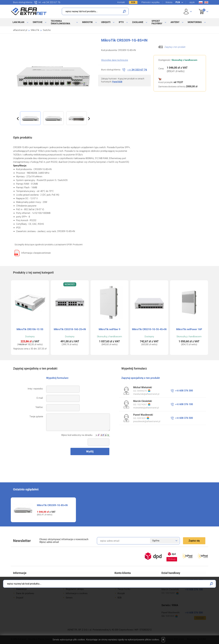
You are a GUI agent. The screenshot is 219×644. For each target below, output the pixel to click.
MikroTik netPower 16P (189, 329)
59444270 (144, 391)
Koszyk (202, 8)
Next (89, 119)
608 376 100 (184, 404)
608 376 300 (184, 391)
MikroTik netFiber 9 (109, 329)
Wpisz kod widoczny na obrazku (77, 435)
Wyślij (90, 451)
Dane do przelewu (25, 593)
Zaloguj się (123, 581)
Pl (201, 2)
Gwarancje (21, 589)
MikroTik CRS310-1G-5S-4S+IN (149, 329)
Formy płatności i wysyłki (29, 585)
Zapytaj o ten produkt (175, 47)
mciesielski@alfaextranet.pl (146, 408)
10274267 (144, 404)
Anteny (175, 22)
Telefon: (39, 407)
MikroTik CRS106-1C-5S (30, 329)
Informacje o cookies (77, 593)
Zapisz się (194, 541)
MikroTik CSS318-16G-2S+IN (70, 329)
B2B (133, 2)
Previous (18, 119)
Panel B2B (117, 82)
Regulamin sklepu (75, 589)
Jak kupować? (23, 581)
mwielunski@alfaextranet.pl (146, 394)
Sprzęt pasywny (157, 22)
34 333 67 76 (51, 2)
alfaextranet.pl (20, 30)
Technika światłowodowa (60, 22)
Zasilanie (138, 22)
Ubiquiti (106, 22)
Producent (78, 245)
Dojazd (20, 598)
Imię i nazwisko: (35, 389)
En (206, 2)
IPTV (121, 22)
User (188, 11)
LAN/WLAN (18, 22)
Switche (38, 22)
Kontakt (121, 2)
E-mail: (40, 398)
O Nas (69, 581)
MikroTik (87, 22)
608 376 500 (184, 418)
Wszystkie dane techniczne (115, 60)
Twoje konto (124, 589)
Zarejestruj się (125, 585)
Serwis (69, 598)
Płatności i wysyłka (150, 2)
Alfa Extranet (29, 11)
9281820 (143, 418)
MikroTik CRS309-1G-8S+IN (52, 505)
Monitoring (195, 22)
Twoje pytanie (36, 417)
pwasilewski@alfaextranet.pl (147, 421)
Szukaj (124, 11)
